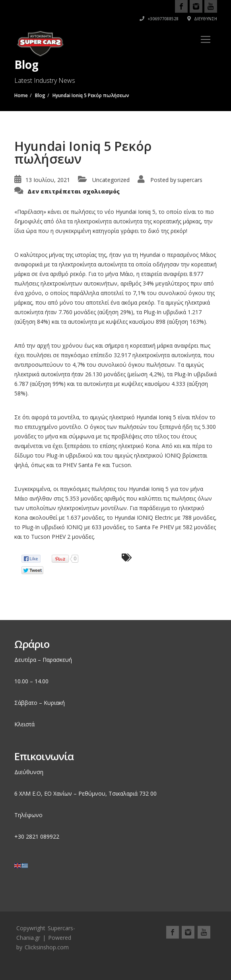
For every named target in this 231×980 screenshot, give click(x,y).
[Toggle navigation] (206, 39)
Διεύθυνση (202, 19)
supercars (190, 180)
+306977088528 (159, 19)
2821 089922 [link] (43, 836)
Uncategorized (111, 180)
